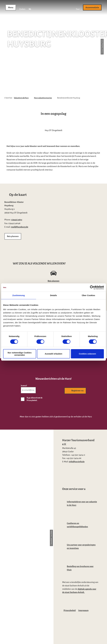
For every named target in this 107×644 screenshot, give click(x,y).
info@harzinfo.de (77, 462)
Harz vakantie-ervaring (43, 98)
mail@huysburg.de (20, 227)
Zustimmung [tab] (19, 295)
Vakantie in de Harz (21, 98)
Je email (24, 386)
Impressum (83, 610)
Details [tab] (53, 295)
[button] (78, 8)
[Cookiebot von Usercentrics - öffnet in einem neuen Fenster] (92, 287)
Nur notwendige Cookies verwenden (20, 354)
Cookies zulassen (87, 354)
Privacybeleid (70, 610)
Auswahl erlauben (53, 354)
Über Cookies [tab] (88, 295)
